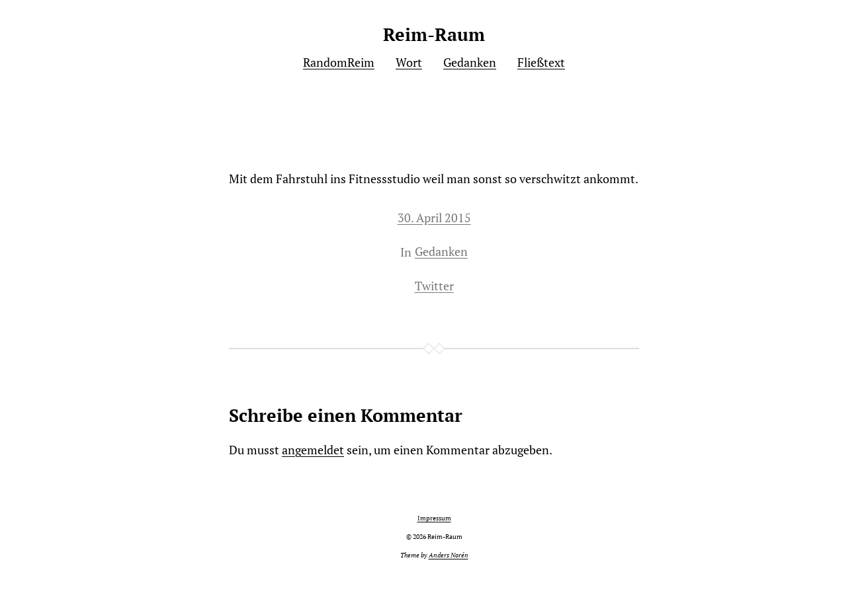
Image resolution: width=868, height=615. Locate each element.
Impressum (434, 518)
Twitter (434, 286)
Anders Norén (449, 555)
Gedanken (441, 251)
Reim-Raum (434, 34)
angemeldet (313, 450)
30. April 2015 (434, 218)
